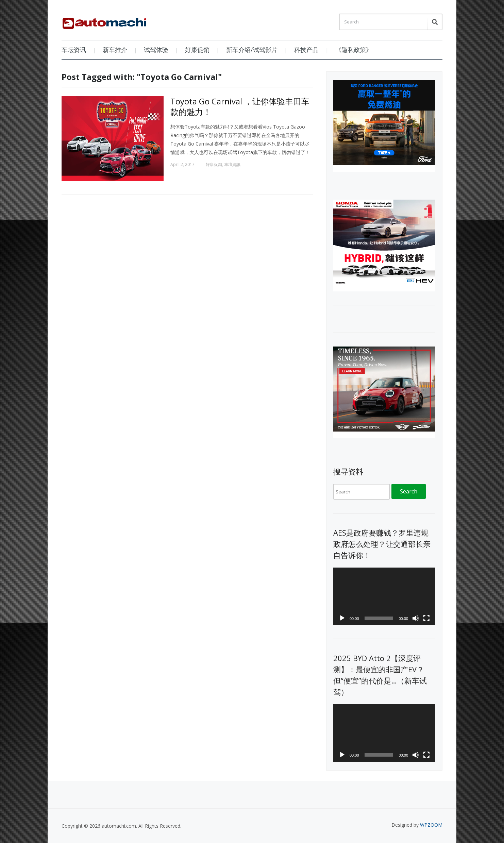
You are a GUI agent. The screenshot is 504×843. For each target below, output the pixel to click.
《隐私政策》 (354, 50)
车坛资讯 (74, 50)
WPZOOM (431, 825)
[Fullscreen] (426, 618)
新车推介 (115, 50)
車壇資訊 (232, 164)
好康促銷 (197, 50)
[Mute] (416, 618)
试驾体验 (156, 50)
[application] (384, 596)
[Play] (342, 618)
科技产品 (306, 50)
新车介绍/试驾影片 (252, 50)
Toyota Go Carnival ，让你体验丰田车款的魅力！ (240, 106)
